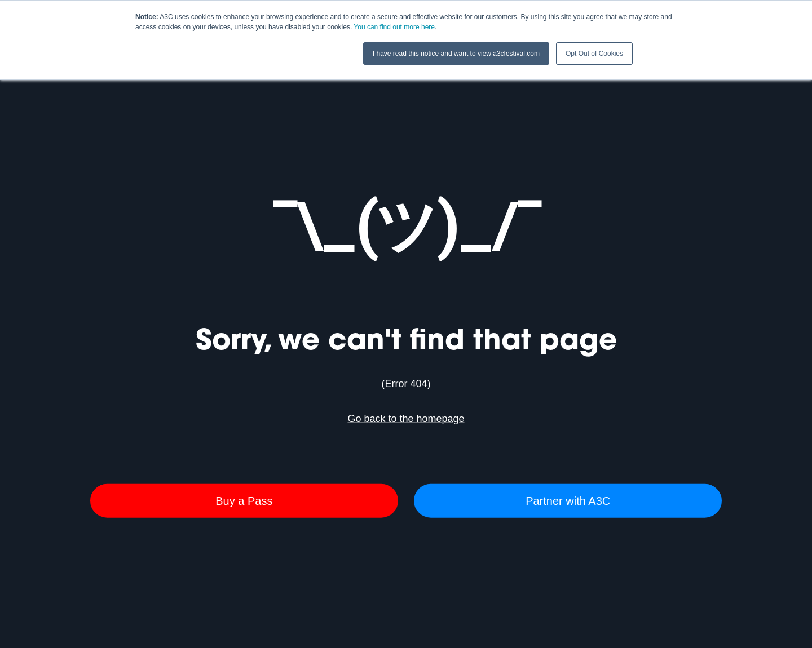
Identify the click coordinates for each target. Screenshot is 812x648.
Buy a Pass (244, 500)
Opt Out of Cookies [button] (594, 54)
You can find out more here (394, 27)
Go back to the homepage (406, 419)
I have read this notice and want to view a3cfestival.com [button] (456, 54)
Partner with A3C (568, 500)
